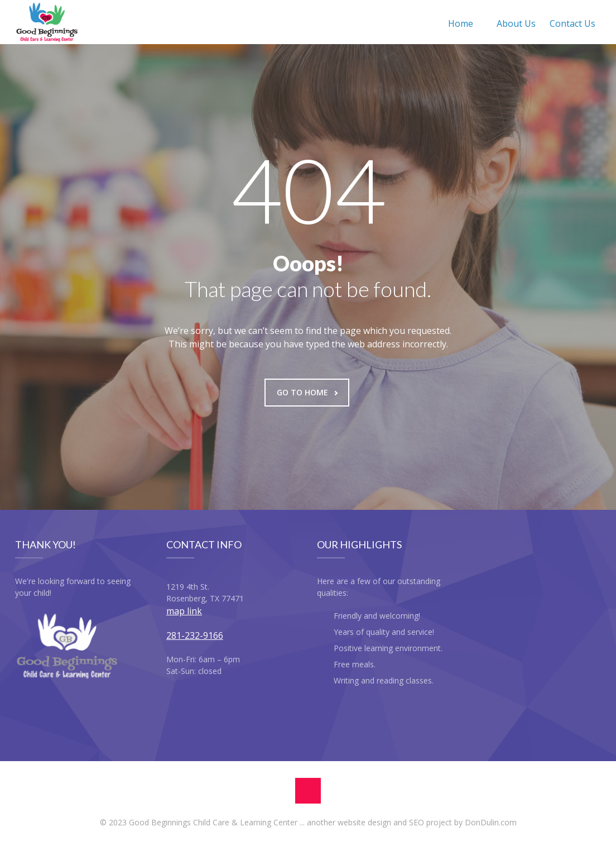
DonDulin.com (491, 822)
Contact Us (572, 23)
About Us (516, 23)
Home (461, 23)
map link (184, 611)
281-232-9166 (195, 635)
